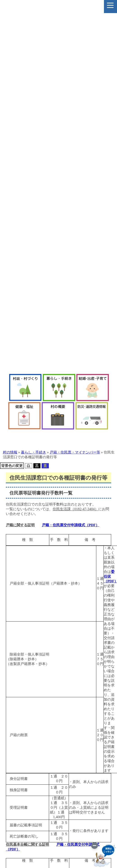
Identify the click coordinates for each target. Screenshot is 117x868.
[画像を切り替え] (94, 845)
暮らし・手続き (34, 452)
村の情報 (10, 452)
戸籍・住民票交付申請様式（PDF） (71, 525)
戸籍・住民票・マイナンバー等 (75, 452)
